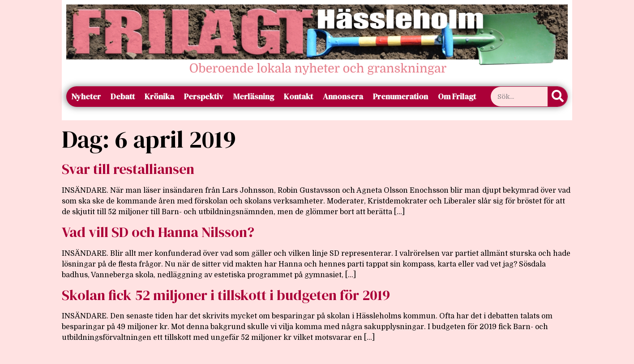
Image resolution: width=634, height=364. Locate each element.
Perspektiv (204, 96)
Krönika (159, 96)
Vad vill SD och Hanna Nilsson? (158, 232)
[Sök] (557, 97)
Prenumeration (401, 96)
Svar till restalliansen (128, 169)
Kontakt (298, 96)
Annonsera (343, 96)
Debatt (123, 96)
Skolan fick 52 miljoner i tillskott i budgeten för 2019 (226, 295)
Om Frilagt (457, 96)
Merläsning (254, 96)
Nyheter (86, 96)
